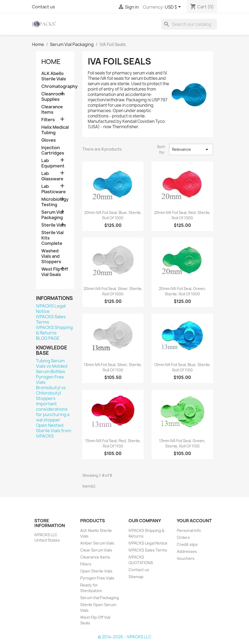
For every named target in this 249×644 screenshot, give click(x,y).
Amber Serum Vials (97, 543)
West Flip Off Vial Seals (55, 272)
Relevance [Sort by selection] (191, 149)
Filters (48, 120)
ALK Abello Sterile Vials (54, 76)
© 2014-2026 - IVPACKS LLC (124, 637)
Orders (183, 537)
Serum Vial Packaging (52, 215)
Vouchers (186, 558)
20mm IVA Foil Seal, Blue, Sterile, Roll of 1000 (113, 215)
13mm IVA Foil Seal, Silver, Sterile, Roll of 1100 (113, 367)
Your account (194, 521)
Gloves (49, 140)
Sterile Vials (54, 225)
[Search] (189, 24)
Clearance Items (52, 110)
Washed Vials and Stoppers (51, 256)
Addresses (187, 551)
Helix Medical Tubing (55, 130)
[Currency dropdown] (174, 7)
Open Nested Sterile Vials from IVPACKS (54, 431)
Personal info (189, 530)
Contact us (43, 7)
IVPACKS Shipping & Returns (54, 330)
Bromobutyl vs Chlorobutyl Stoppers (51, 393)
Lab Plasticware (54, 189)
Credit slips (187, 544)
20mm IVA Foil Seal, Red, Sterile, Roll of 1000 (182, 215)
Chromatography (55, 86)
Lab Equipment (53, 163)
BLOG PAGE (48, 338)
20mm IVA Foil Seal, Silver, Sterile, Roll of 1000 (113, 291)
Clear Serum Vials (96, 550)
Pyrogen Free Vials (50, 380)
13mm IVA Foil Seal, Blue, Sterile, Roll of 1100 (182, 367)
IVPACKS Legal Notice (51, 309)
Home (51, 62)
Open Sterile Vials (96, 571)
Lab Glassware (52, 176)
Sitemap (136, 577)
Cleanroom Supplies (53, 97)
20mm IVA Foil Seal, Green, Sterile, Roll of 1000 (182, 291)
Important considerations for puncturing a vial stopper (53, 412)
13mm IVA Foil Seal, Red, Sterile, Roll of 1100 (113, 443)
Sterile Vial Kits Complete (52, 238)
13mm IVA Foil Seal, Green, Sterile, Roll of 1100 (182, 443)
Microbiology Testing (55, 202)
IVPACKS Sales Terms (51, 319)
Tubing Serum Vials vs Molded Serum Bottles (52, 366)
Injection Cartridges (53, 150)
